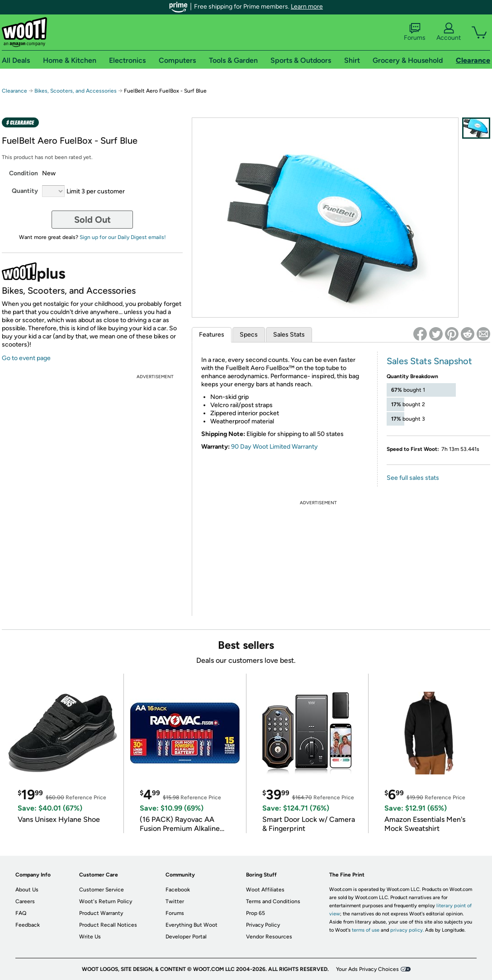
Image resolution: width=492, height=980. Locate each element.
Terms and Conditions (273, 901)
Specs (249, 335)
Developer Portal (186, 937)
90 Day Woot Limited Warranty (274, 447)
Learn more (307, 7)
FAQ (21, 913)
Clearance (14, 91)
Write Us (90, 937)
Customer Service (102, 890)
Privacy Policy (263, 925)
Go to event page (26, 358)
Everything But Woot (192, 925)
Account (449, 32)
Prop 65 (255, 913)
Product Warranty (101, 913)
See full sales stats (413, 478)
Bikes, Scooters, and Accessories (76, 91)
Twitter (175, 901)
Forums (415, 32)
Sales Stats (289, 335)
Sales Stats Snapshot (429, 361)
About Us (27, 890)
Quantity (25, 191)
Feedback (28, 925)
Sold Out (92, 220)
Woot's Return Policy (106, 901)
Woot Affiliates (265, 890)
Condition (24, 173)
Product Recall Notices (108, 925)
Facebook (178, 890)
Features (212, 335)
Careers (25, 901)
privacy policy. (407, 930)
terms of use (366, 930)
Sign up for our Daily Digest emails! (123, 237)
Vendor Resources (269, 937)
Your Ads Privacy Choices (367, 969)
